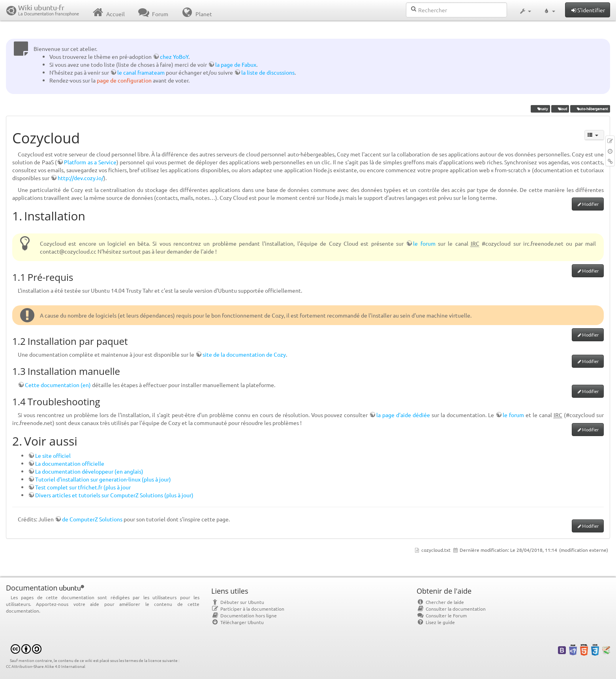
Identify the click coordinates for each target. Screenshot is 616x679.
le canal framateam (141, 72)
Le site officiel (53, 455)
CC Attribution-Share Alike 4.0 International (46, 666)
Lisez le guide (436, 622)
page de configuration (124, 80)
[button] (525, 10)
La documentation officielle (70, 463)
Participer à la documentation (248, 609)
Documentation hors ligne (244, 615)
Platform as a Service (90, 162)
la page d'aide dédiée (403, 415)
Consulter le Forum (442, 615)
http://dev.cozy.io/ (81, 178)
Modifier (590, 204)
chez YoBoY (174, 56)
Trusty (540, 109)
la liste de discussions (268, 72)
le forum (424, 243)
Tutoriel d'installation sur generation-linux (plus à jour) (103, 479)
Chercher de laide (440, 602)
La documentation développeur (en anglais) (89, 471)
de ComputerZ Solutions (92, 519)
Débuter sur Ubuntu (238, 602)
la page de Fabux (236, 64)
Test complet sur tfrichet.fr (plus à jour (83, 487)
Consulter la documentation (451, 609)
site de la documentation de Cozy (244, 354)
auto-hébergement (590, 109)
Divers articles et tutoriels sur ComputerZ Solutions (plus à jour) (114, 495)
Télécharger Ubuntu (238, 622)
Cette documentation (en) (58, 385)
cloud (560, 109)
